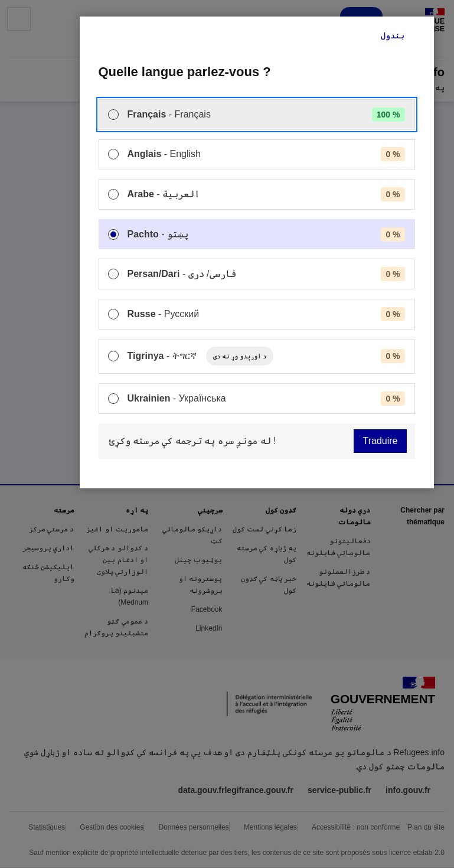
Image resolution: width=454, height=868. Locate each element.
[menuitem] (257, 115)
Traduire (380, 441)
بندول (393, 35)
